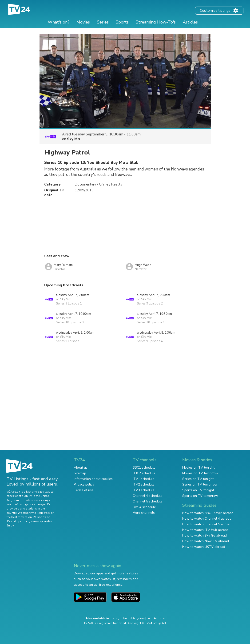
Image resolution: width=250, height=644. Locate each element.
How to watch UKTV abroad (204, 547)
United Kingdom (134, 618)
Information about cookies (93, 479)
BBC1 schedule (144, 468)
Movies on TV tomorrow (200, 473)
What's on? (59, 22)
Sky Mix (74, 139)
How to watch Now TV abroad (206, 541)
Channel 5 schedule (148, 501)
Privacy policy (84, 484)
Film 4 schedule (144, 507)
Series (103, 22)
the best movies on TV (21, 517)
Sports (122, 22)
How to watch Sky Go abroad (204, 535)
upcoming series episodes (34, 521)
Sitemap (80, 473)
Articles (190, 22)
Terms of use (84, 490)
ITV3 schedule (144, 490)
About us (81, 468)
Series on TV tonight (198, 479)
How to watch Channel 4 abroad (207, 519)
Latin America (156, 618)
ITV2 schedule (144, 484)
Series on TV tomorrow (200, 484)
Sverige (116, 618)
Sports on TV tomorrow (200, 496)
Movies (83, 22)
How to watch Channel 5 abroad (207, 524)
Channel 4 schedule (148, 496)
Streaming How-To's (156, 22)
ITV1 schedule (144, 479)
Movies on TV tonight (198, 468)
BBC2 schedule (144, 473)
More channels (144, 513)
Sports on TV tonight (198, 490)
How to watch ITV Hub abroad (205, 530)
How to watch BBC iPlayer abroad (208, 513)
